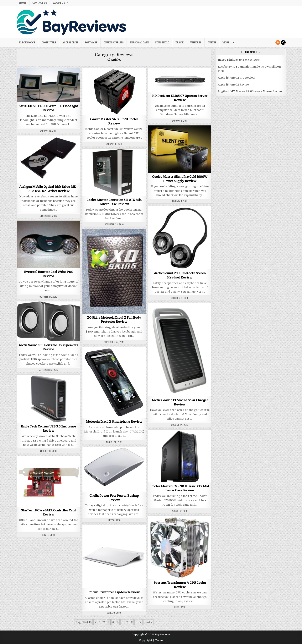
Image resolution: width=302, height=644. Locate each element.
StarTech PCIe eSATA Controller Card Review (48, 512)
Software (91, 42)
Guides (212, 42)
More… (227, 42)
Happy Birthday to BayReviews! (239, 60)
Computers (49, 42)
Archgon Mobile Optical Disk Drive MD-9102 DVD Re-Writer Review (48, 189)
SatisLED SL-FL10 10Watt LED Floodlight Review (48, 108)
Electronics (27, 42)
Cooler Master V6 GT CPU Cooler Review (114, 121)
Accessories (70, 42)
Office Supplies (114, 42)
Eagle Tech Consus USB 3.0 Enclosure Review (49, 428)
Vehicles (196, 42)
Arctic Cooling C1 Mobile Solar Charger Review (180, 402)
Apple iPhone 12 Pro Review (236, 78)
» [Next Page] (141, 622)
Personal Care (139, 42)
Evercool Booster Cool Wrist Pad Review (48, 274)
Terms (159, 640)
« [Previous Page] (95, 622)
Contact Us (40, 3)
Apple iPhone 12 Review (234, 85)
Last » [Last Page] (148, 622)
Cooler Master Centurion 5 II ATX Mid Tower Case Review (114, 202)
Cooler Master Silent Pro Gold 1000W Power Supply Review (180, 179)
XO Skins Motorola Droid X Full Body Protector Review (114, 319)
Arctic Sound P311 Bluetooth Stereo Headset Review (180, 275)
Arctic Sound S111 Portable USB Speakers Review (49, 347)
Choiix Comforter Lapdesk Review (114, 592)
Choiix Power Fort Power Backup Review (114, 498)
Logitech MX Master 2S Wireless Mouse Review (250, 91)
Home (23, 3)
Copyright (146, 640)
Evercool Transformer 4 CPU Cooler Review (180, 585)
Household (162, 42)
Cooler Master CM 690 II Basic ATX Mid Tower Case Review (180, 488)
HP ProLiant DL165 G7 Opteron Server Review (180, 98)
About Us (59, 3)
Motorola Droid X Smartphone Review (114, 421)
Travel (180, 42)
